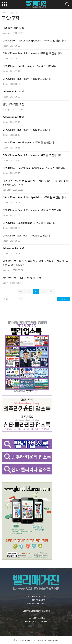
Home (4, 13)
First (21, 292)
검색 (63, 299)
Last (51, 292)
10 (36, 292)
